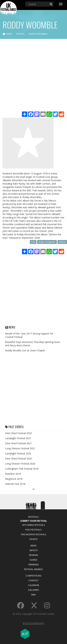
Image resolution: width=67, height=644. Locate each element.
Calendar (34, 585)
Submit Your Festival (34, 521)
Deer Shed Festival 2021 (18, 443)
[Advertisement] (33, 76)
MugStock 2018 (14, 479)
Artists (34, 550)
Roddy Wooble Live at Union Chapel (25, 350)
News (33, 546)
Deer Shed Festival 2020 (18, 459)
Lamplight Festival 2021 (18, 438)
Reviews (34, 555)
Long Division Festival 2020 (20, 464)
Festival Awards (33, 569)
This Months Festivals (33, 534)
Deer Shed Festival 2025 (18, 433)
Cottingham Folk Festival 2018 (22, 469)
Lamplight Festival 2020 (18, 453)
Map (34, 595)
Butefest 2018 (13, 474)
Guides (33, 560)
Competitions (33, 576)
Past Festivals (33, 530)
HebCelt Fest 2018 (15, 484)
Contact (33, 580)
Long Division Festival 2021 (20, 448)
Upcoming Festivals (34, 525)
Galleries (34, 590)
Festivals (33, 517)
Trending (33, 564)
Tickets (34, 539)
